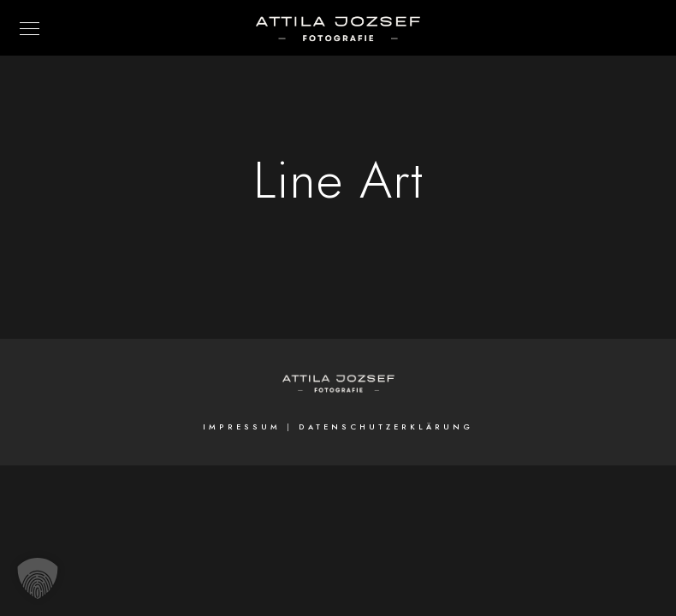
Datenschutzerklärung (386, 427)
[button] (38, 578)
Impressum (242, 427)
